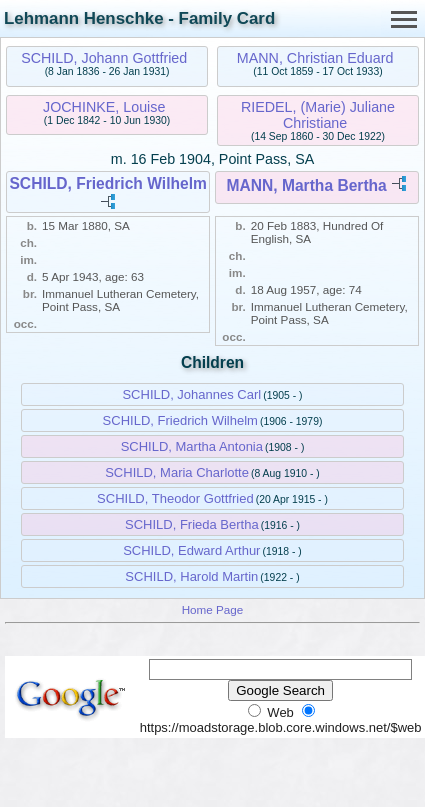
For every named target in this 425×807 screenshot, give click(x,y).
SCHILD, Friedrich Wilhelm (107, 183)
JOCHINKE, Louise (104, 107)
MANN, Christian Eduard (315, 58)
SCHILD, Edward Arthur (191, 550)
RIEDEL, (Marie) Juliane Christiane (318, 115)
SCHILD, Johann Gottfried (104, 58)
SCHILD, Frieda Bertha (192, 524)
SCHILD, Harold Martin (191, 576)
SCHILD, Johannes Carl (191, 394)
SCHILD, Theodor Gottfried (175, 498)
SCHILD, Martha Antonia (192, 446)
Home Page (213, 609)
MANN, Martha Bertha (307, 185)
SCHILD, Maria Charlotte (177, 472)
